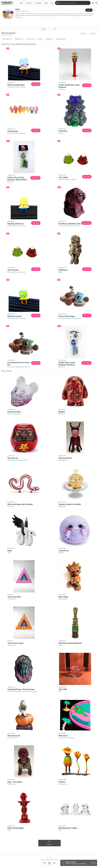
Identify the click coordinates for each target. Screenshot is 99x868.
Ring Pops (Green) (14, 316)
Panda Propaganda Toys (15, 414)
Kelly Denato (62, 506)
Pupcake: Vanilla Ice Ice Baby (70, 504)
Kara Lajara (11, 506)
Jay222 (61, 645)
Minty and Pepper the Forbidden (20, 504)
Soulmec (61, 133)
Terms (52, 860)
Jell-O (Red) (63, 177)
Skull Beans (63, 270)
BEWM (61, 272)
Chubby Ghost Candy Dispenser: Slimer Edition (17, 179)
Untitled (62, 782)
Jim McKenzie (12, 599)
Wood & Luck (13, 458)
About (42, 860)
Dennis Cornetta (13, 738)
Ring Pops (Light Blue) (16, 85)
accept (93, 863)
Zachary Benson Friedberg (66, 738)
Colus (9, 553)
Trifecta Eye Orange (15, 643)
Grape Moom (64, 551)
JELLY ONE (63, 689)
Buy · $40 (36, 84)
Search (83, 34)
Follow (89, 10)
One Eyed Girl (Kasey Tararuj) (16, 87)
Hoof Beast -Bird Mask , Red (70, 224)
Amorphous (62, 414)
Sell (52, 3)
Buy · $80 (87, 130)
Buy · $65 (87, 85)
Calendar (38, 3)
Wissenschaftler (65, 458)
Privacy (56, 860)
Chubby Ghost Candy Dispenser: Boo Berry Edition (67, 365)
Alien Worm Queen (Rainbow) (70, 643)
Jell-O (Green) (13, 270)
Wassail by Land (14, 736)
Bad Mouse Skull (14, 412)
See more (18, 17)
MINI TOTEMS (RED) (16, 828)
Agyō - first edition (15, 782)
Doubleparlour (63, 460)
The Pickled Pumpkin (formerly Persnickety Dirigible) (74, 226)
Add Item (93, 33)
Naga (10, 551)
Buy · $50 (87, 269)
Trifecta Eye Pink (14, 597)
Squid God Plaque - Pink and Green (21, 689)
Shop (21, 3)
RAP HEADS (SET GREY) (68, 828)
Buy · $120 (86, 363)
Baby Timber (63, 597)
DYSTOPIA (63, 131)
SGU (60, 691)
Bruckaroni (62, 89)
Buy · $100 (35, 178)
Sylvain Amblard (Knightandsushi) (17, 460)
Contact (47, 860)
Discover (29, 3)
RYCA (9, 830)
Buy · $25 (87, 316)
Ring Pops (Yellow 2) (15, 224)
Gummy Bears (13, 131)
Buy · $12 (36, 130)
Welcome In (63, 736)
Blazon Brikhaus (63, 599)
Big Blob (62, 412)
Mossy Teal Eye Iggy (67, 316)
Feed (46, 3)
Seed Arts (62, 553)
